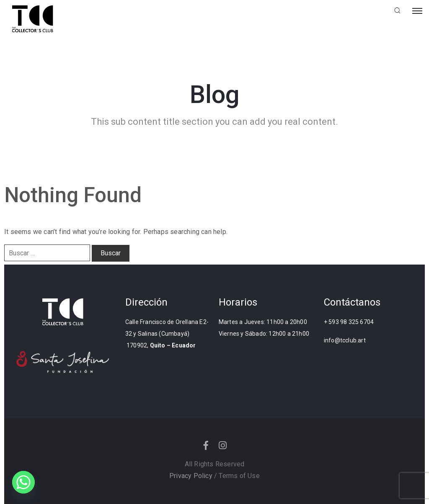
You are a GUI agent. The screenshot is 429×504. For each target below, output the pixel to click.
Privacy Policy (191, 476)
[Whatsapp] (23, 482)
